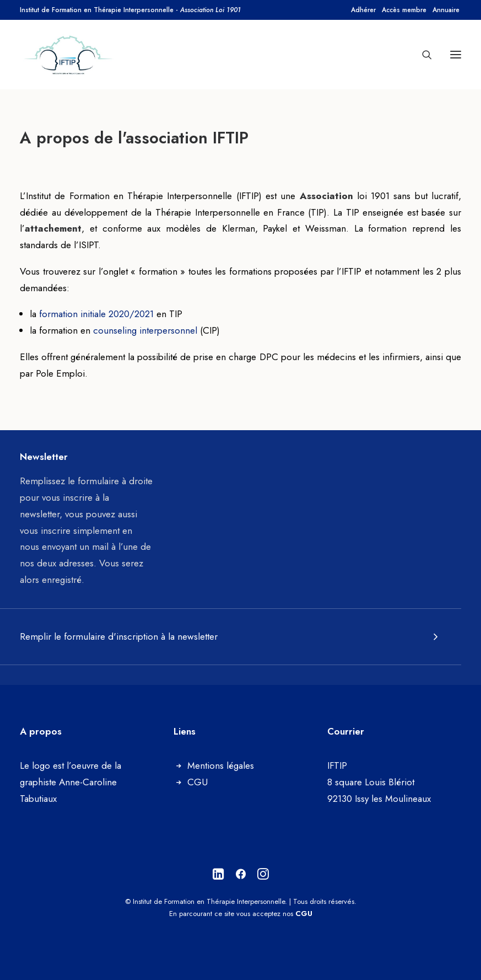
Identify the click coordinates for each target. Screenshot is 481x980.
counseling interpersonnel (145, 330)
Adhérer (363, 10)
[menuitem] (363, 10)
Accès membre (404, 10)
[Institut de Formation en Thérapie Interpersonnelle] (69, 55)
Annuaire (446, 10)
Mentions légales (221, 765)
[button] (456, 55)
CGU (198, 782)
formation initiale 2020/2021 (95, 314)
